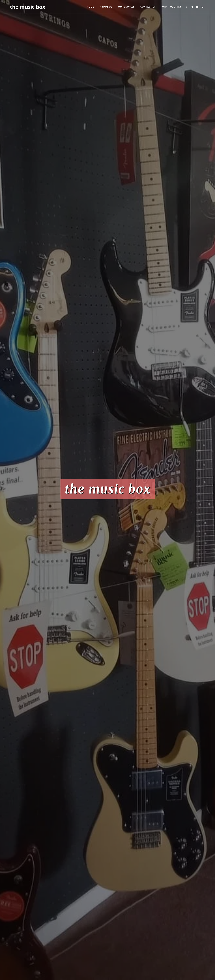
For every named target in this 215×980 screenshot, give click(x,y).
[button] (187, 7)
